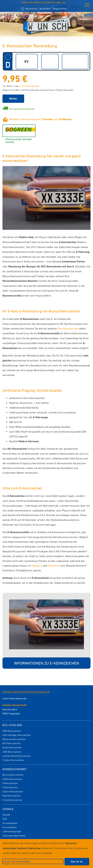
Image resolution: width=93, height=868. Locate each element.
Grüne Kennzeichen (12, 800)
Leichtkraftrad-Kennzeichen (17, 756)
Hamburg (37, 566)
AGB (5, 819)
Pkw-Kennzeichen (68, 328)
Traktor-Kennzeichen (13, 760)
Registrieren (60, 9)
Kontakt (6, 815)
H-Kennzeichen (10, 783)
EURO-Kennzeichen (12, 779)
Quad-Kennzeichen (12, 747)
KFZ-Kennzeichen (12, 743)
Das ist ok (77, 862)
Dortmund (54, 566)
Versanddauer (10, 827)
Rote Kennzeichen (12, 796)
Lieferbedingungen (12, 831)
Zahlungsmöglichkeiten (14, 835)
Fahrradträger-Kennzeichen (17, 735)
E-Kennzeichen (10, 787)
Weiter (13, 99)
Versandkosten (10, 823)
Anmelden (45, 9)
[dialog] (46, 854)
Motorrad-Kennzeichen (14, 739)
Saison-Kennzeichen (13, 791)
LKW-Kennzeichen (12, 752)
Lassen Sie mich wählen (17, 861)
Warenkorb (29, 9)
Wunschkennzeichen (13, 775)
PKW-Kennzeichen (12, 731)
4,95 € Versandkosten (29, 86)
